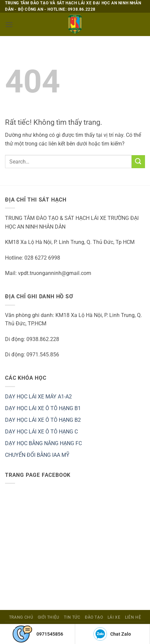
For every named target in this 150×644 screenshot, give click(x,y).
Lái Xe (114, 617)
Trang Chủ (21, 617)
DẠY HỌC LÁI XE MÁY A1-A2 (38, 397)
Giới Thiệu (49, 617)
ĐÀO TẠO (94, 617)
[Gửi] (138, 162)
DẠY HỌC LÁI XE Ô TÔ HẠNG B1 (43, 408)
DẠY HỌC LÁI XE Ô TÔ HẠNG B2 (43, 420)
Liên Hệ (133, 617)
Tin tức (72, 617)
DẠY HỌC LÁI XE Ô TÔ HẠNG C (41, 432)
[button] (9, 25)
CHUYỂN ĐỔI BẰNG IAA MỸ (37, 455)
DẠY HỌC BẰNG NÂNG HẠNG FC (43, 443)
